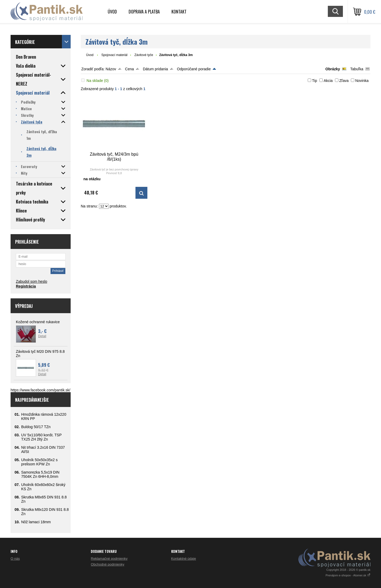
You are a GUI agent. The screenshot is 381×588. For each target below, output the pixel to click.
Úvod (112, 12)
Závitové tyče (144, 55)
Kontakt (179, 12)
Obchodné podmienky (107, 564)
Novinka (362, 81)
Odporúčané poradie (194, 69)
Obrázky (333, 69)
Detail (42, 336)
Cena (130, 69)
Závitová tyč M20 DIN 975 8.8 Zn (40, 354)
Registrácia (26, 286)
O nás (15, 559)
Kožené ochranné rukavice (38, 322)
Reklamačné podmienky (109, 559)
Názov (111, 69)
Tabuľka (357, 69)
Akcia (328, 81)
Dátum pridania (155, 69)
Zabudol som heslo (31, 281)
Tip (314, 81)
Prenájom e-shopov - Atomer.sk (348, 575)
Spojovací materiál (114, 55)
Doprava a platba (144, 12)
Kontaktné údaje (184, 559)
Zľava (344, 81)
